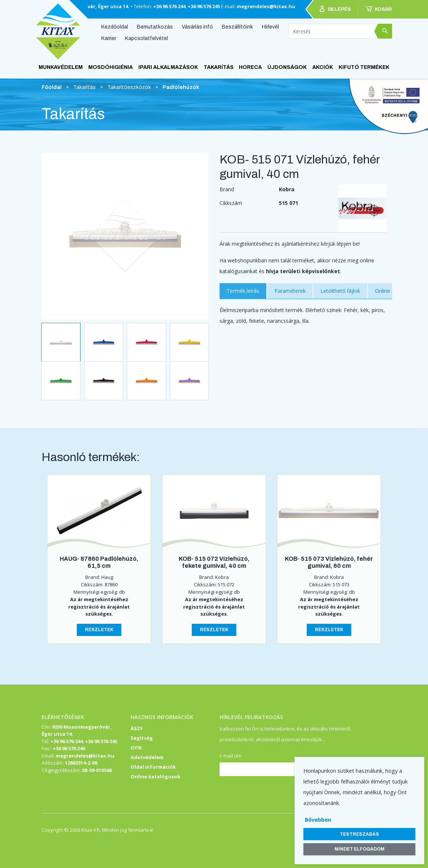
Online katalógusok (155, 776)
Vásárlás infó (197, 26)
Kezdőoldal (115, 26)
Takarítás (219, 67)
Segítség (142, 738)
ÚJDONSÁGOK (287, 67)
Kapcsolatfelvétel (146, 38)
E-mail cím (231, 756)
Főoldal (52, 87)
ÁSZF (137, 728)
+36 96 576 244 (169, 6)
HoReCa (250, 67)
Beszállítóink (237, 26)
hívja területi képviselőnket (303, 271)
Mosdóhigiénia (111, 67)
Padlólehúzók (181, 87)
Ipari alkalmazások (168, 67)
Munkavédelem (61, 67)
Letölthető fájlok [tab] (340, 291)
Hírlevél (270, 26)
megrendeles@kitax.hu (266, 6)
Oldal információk (153, 767)
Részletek (99, 630)
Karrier (109, 38)
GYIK (136, 748)
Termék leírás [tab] (243, 291)
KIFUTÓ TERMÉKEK (364, 67)
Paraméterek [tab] (290, 291)
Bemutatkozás (155, 26)
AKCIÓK (323, 67)
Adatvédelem (147, 757)
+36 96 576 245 (204, 6)
